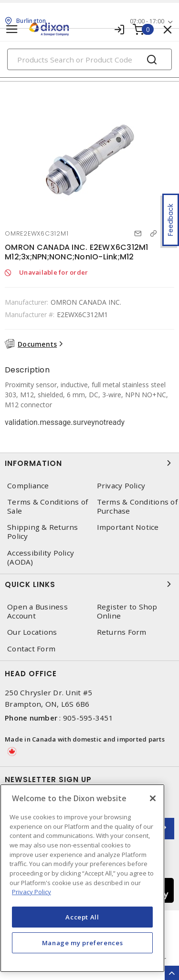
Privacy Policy (121, 486)
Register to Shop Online (127, 611)
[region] (82, 878)
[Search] (89, 59)
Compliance (28, 486)
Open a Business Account (37, 611)
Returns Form (122, 632)
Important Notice (128, 527)
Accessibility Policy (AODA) (41, 557)
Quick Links (89, 584)
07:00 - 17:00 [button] (147, 21)
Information (89, 463)
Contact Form (31, 649)
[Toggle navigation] (12, 29)
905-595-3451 (88, 718)
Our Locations (32, 632)
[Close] (153, 798)
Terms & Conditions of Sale (47, 506)
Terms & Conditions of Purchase (137, 506)
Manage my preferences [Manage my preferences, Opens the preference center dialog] (83, 943)
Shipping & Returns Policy (43, 532)
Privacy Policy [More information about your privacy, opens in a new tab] (32, 892)
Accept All (82, 917)
